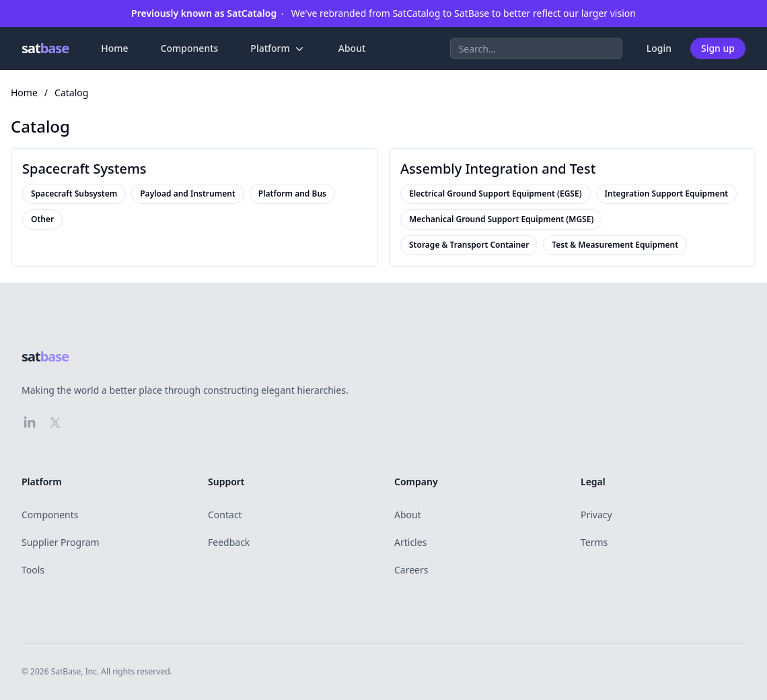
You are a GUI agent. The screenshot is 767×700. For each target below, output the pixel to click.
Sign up (718, 48)
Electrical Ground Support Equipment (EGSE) (496, 194)
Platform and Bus (292, 194)
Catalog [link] (71, 93)
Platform (278, 48)
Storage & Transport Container (469, 245)
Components (190, 48)
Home (114, 48)
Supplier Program (61, 542)
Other (42, 219)
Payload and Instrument (188, 194)
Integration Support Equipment (667, 194)
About (352, 48)
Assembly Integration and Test (498, 169)
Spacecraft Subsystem (74, 194)
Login (659, 48)
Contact (225, 515)
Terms (594, 542)
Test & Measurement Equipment (615, 245)
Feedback (229, 542)
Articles (410, 542)
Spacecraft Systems (84, 169)
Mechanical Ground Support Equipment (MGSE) (501, 219)
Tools (33, 570)
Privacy (596, 515)
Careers (411, 570)
